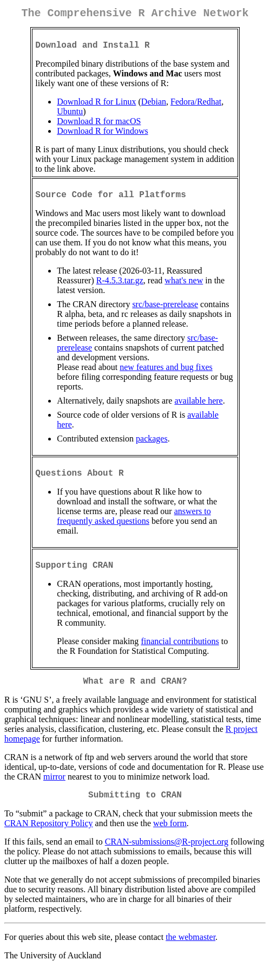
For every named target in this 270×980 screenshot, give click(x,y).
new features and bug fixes (166, 374)
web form (170, 838)
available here (198, 407)
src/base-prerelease (165, 311)
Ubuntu (70, 116)
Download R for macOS (99, 125)
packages (152, 445)
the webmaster (190, 952)
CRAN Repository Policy (49, 838)
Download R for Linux (96, 106)
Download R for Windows (102, 135)
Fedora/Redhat (196, 106)
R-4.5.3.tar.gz (120, 287)
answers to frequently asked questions (134, 525)
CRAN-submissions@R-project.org (167, 857)
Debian (154, 106)
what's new (184, 287)
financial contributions (180, 652)
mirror (54, 790)
